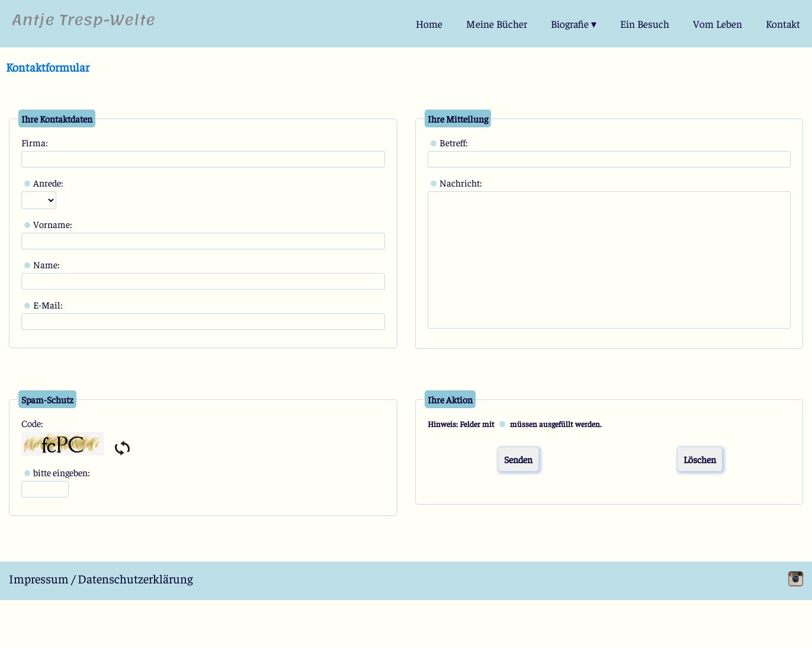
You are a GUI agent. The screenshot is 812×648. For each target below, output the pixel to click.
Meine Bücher (497, 24)
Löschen (700, 459)
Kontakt (783, 24)
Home (429, 24)
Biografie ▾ (574, 24)
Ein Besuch (645, 24)
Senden (518, 459)
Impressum (39, 578)
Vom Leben (718, 24)
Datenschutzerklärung (135, 578)
